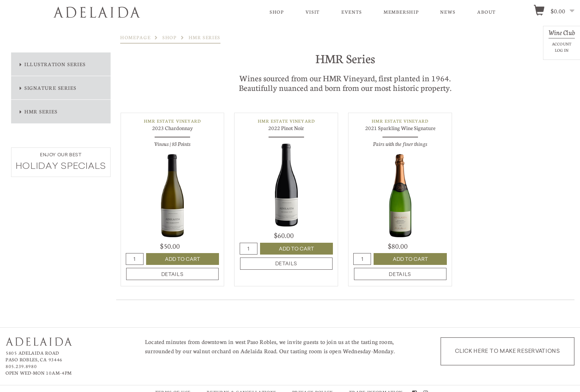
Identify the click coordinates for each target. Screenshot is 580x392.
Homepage (135, 37)
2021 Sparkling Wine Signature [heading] (400, 128)
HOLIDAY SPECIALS (61, 167)
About (487, 12)
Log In (562, 50)
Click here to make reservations (507, 351)
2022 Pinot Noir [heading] (286, 128)
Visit (313, 12)
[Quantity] (135, 259)
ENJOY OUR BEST (61, 155)
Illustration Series (55, 64)
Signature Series (50, 88)
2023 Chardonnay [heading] (172, 128)
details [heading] (172, 274)
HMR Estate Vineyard (172, 121)
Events (352, 12)
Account (562, 44)
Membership (401, 12)
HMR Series (41, 111)
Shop (277, 12)
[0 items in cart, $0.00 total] (557, 11)
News (448, 12)
